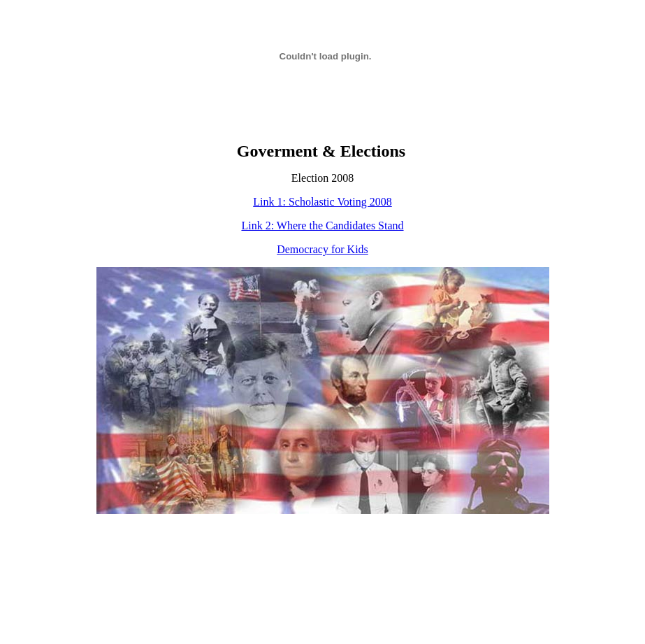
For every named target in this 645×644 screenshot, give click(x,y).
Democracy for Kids (322, 249)
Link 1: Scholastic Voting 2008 (322, 202)
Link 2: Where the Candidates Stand (322, 226)
